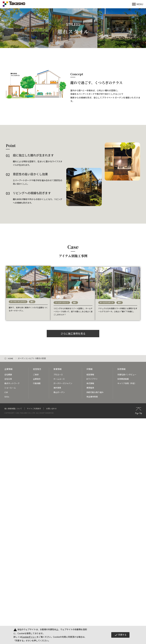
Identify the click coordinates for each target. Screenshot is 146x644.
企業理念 (37, 377)
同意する (120, 635)
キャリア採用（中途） (127, 381)
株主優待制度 (92, 395)
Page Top (139, 409)
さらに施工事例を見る (73, 331)
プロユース (58, 372)
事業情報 (58, 367)
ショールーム (10, 386)
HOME (11, 357)
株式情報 (90, 381)
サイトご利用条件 (34, 406)
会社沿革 (8, 377)
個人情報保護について (13, 406)
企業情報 (8, 367)
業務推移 (90, 386)
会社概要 (8, 372)
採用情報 (121, 367)
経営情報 (90, 372)
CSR (6, 390)
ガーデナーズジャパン (63, 381)
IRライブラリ (92, 377)
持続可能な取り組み (95, 390)
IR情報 (89, 367)
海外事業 (57, 386)
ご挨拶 (36, 372)
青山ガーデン (59, 390)
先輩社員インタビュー (127, 372)
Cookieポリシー (29, 637)
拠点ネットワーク (12, 381)
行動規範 (37, 381)
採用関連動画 (123, 377)
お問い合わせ (51, 406)
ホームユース (59, 377)
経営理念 (37, 367)
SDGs (7, 395)
